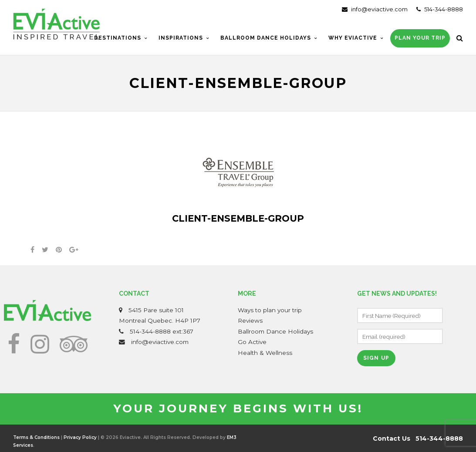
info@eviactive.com (375, 9)
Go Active (252, 342)
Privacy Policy (80, 437)
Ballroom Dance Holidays (275, 331)
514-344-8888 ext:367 (162, 331)
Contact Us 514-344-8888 (418, 439)
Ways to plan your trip (270, 310)
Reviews (250, 320)
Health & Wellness (265, 353)
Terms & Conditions (36, 437)
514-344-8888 (440, 9)
